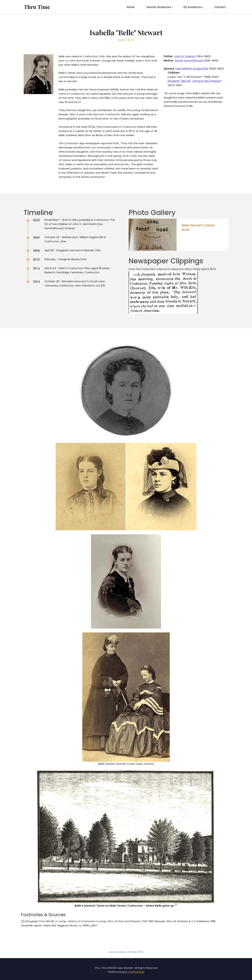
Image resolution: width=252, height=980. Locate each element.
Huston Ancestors (159, 7)
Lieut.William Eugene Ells (192, 69)
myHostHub (136, 972)
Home (130, 7)
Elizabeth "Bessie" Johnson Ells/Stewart (194, 81)
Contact (220, 7)
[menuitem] (130, 7)
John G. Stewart (185, 56)
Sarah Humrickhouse (189, 61)
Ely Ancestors (193, 7)
